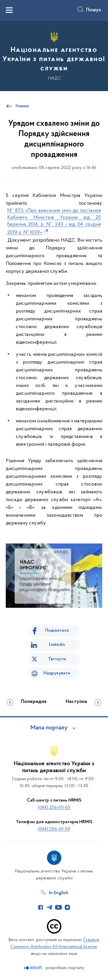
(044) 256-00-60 (54, 808)
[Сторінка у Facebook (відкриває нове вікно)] (41, 907)
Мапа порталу (49, 728)
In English (59, 893)
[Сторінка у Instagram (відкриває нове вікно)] (67, 907)
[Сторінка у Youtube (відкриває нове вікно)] (58, 907)
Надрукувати (57, 673)
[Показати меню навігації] (9, 10)
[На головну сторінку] (54, 55)
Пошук (94, 10)
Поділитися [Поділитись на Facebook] (57, 631)
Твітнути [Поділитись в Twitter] (57, 659)
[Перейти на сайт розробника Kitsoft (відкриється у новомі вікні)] (34, 968)
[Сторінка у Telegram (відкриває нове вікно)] (50, 907)
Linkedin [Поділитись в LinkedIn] (57, 645)
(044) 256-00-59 (54, 829)
